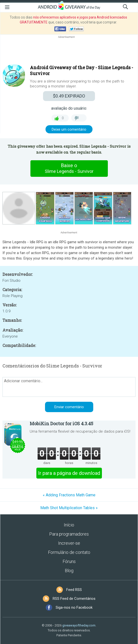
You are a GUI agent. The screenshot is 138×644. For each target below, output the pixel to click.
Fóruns (69, 561)
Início (69, 525)
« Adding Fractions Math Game (69, 495)
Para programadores (69, 534)
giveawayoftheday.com (79, 625)
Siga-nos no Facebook (74, 607)
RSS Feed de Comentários (74, 599)
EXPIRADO (69, 96)
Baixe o (69, 168)
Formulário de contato (69, 552)
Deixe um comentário (69, 129)
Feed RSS (74, 590)
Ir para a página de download (69, 473)
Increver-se (69, 543)
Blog (69, 571)
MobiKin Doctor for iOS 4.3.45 (61, 423)
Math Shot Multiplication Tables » (69, 508)
